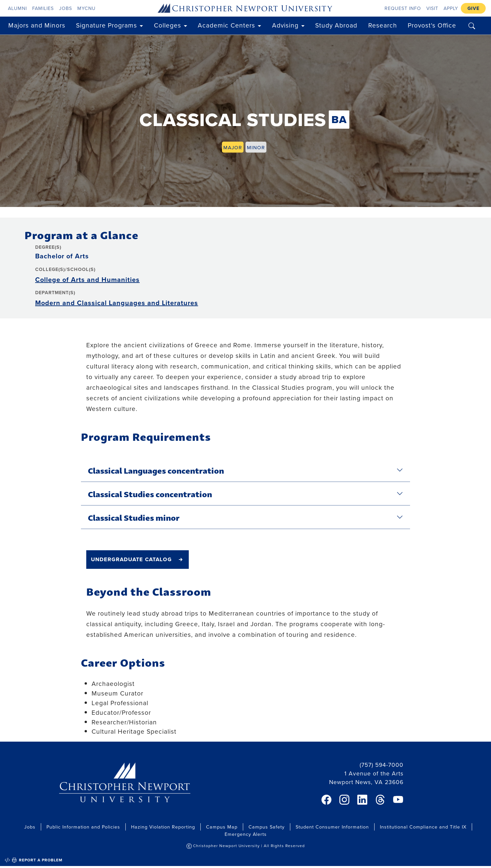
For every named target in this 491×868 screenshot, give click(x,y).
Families (43, 8)
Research (383, 25)
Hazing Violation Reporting (163, 827)
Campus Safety (267, 827)
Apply (451, 8)
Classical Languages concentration (156, 470)
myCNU (86, 8)
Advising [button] (285, 25)
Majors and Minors (37, 25)
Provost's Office (432, 25)
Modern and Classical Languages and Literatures (117, 303)
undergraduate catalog (131, 559)
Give (473, 8)
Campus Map (222, 827)
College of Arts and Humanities (87, 279)
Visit (432, 8)
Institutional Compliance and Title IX (423, 827)
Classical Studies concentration (150, 494)
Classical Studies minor (134, 517)
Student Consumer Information (332, 827)
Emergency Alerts (246, 834)
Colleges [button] (168, 25)
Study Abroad (336, 25)
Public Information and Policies (83, 827)
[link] (326, 800)
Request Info (403, 8)
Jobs (66, 8)
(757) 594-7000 (382, 765)
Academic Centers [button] (226, 25)
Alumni (17, 8)
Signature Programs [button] (106, 25)
